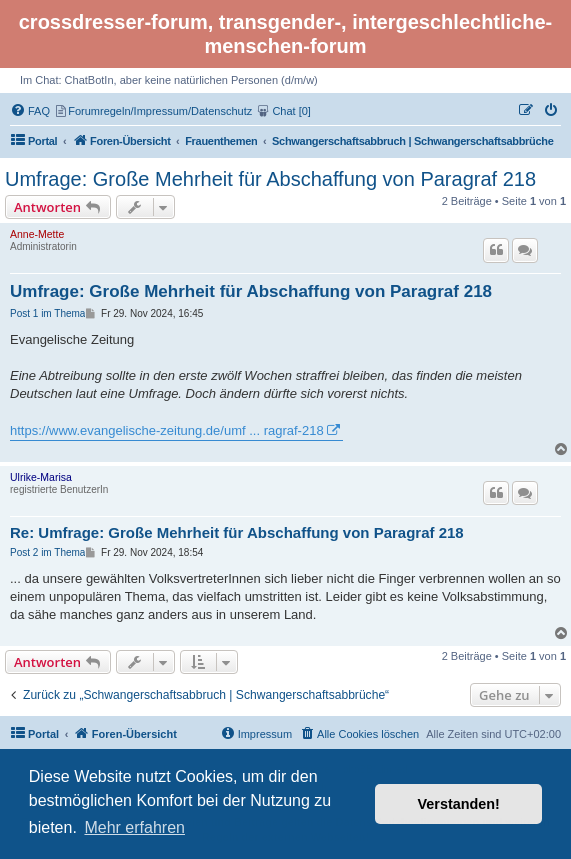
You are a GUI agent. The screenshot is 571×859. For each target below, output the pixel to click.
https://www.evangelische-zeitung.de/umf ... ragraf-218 (167, 430)
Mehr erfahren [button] (134, 827)
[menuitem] (31, 111)
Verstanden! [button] (459, 804)
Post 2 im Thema (47, 552)
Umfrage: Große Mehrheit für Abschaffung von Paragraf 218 (270, 179)
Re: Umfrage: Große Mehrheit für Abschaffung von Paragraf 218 (237, 532)
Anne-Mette (37, 234)
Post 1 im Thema (47, 313)
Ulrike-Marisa (41, 477)
